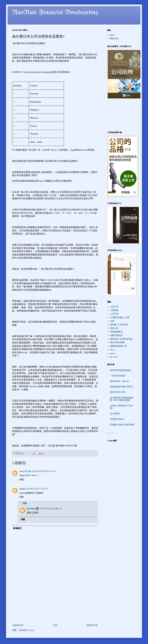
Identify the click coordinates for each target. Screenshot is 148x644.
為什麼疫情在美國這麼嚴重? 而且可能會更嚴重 (122, 399)
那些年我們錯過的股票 (121, 370)
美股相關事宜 (116, 332)
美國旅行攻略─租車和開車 (122, 425)
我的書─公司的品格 (119, 325)
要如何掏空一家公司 (119, 381)
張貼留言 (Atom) (27, 630)
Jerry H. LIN (25, 471)
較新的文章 (18, 625)
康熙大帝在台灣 (117, 392)
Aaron (22, 489)
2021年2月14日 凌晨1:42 (51, 509)
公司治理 (114, 314)
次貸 (112, 321)
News (112, 350)
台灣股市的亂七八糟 (119, 317)
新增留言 (17, 528)
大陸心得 (114, 307)
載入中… (111, 433)
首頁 (55, 625)
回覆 (21, 480)
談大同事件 (115, 414)
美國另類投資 (116, 335)
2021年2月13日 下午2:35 (37, 489)
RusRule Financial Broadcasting (55, 13)
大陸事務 (114, 310)
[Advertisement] (55, 610)
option (113, 353)
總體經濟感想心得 (118, 346)
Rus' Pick (114, 357)
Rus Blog (31, 509)
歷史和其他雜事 (117, 342)
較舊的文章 (92, 625)
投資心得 (114, 328)
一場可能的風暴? (118, 376)
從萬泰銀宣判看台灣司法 (122, 387)
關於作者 (114, 39)
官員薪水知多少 (117, 419)
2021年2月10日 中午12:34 (44, 471)
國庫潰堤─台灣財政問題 (121, 339)
